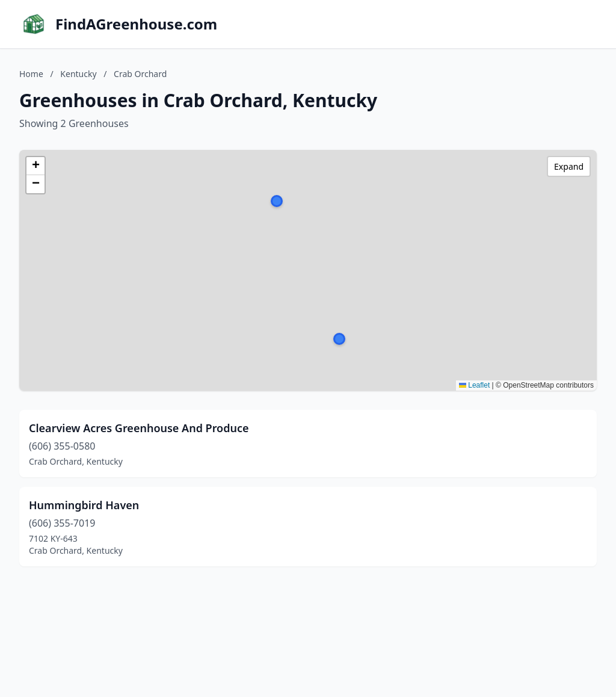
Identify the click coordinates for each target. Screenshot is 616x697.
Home (31, 74)
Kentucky (78, 74)
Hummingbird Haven (84, 505)
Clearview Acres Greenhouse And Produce (139, 428)
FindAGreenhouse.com (136, 24)
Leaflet (474, 385)
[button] (339, 339)
